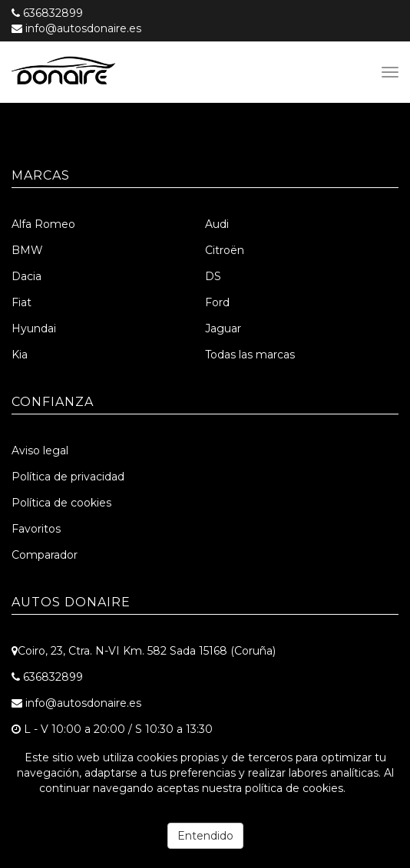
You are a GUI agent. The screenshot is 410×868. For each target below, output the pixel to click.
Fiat (21, 302)
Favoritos (36, 529)
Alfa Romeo (43, 224)
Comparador (45, 555)
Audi (217, 224)
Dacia (26, 276)
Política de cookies (61, 503)
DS (213, 276)
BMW (27, 250)
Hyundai (34, 328)
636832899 (53, 13)
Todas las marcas (250, 355)
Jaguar (223, 328)
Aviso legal (40, 451)
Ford (217, 302)
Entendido (205, 836)
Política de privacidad (68, 477)
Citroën (225, 250)
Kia (20, 355)
